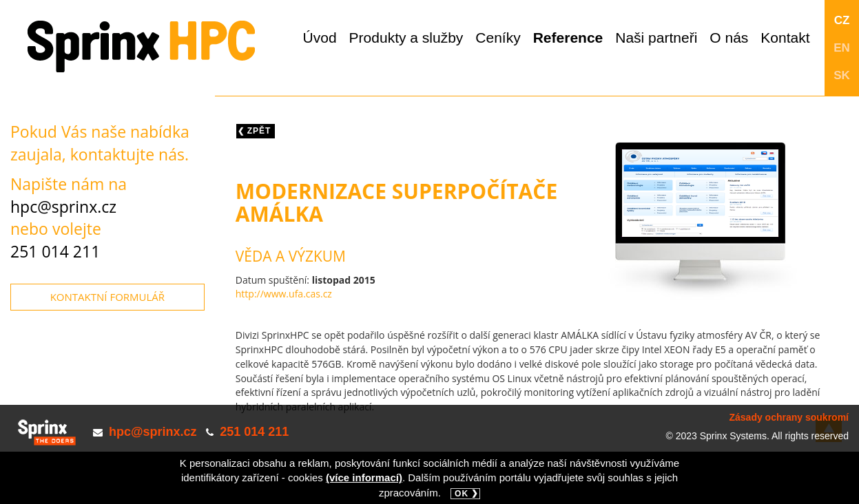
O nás (729, 38)
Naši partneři (656, 38)
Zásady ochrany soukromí (789, 417)
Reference (568, 38)
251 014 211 (55, 251)
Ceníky (498, 38)
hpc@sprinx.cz (63, 207)
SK (842, 75)
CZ (842, 20)
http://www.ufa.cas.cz (284, 294)
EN (842, 48)
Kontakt (785, 38)
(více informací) (364, 477)
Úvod (320, 38)
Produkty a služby (406, 38)
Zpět (259, 131)
